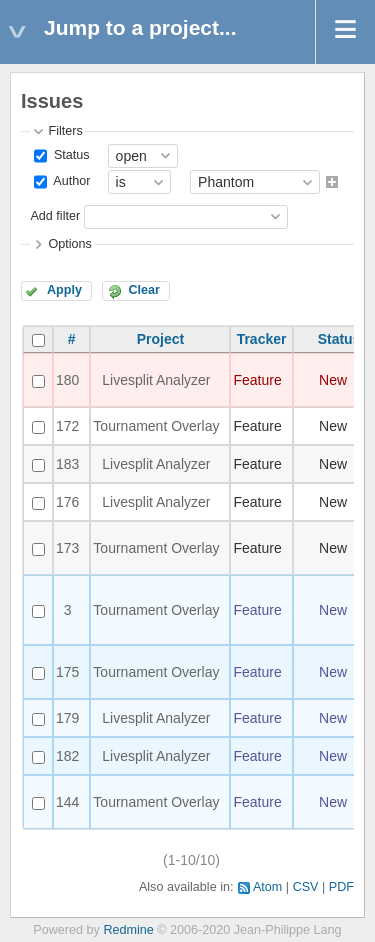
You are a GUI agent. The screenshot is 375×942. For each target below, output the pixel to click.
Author (70, 182)
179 (67, 718)
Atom (267, 887)
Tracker (262, 339)
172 (67, 426)
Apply (64, 290)
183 (67, 464)
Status (69, 155)
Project (160, 339)
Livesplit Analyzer (156, 380)
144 (67, 802)
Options (69, 244)
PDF (341, 887)
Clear (144, 290)
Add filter (55, 216)
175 (67, 672)
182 (67, 756)
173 (67, 548)
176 (67, 502)
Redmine (128, 930)
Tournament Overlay (156, 426)
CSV (306, 887)
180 (67, 380)
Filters (65, 131)
